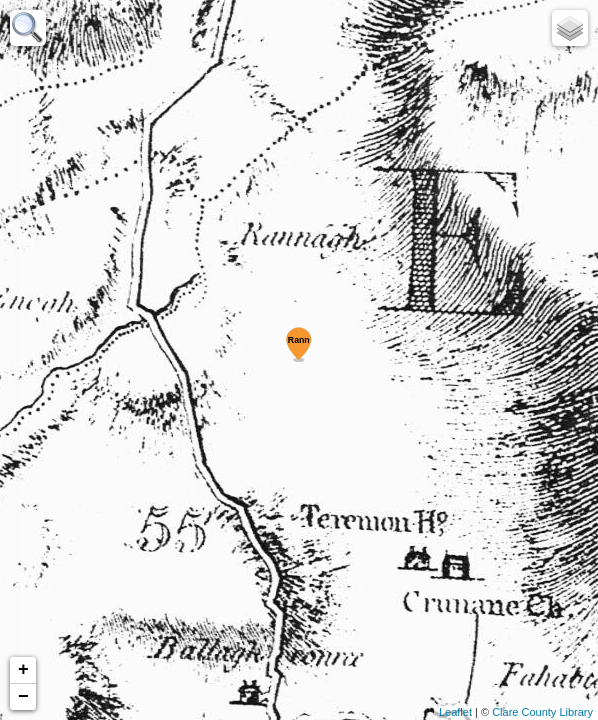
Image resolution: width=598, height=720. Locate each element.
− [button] (23, 697)
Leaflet (455, 712)
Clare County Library (542, 712)
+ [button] (23, 670)
